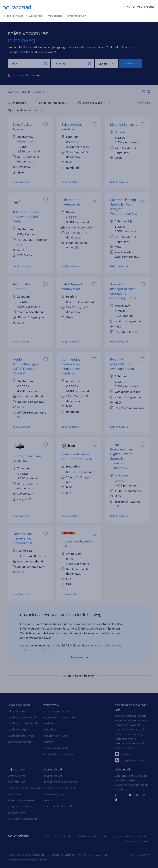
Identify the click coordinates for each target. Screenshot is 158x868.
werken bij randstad (57, 836)
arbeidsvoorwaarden (22, 800)
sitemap (145, 841)
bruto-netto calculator (22, 819)
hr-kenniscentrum (55, 736)
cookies (142, 836)
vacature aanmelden (57, 711)
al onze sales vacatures (45, 650)
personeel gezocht (56, 748)
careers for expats (20, 742)
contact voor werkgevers (60, 788)
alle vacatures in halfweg (105, 645)
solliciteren (15, 794)
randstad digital (18, 729)
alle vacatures (17, 711)
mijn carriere (16, 769)
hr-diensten (51, 723)
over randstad (78, 15)
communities (16, 782)
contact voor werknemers (60, 782)
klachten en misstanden (59, 806)
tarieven (49, 742)
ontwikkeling (16, 776)
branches (50, 729)
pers (46, 800)
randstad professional (22, 723)
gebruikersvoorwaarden (90, 836)
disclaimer (129, 841)
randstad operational (22, 717)
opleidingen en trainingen (25, 788)
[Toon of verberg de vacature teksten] (146, 92)
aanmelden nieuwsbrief (59, 754)
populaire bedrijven (21, 736)
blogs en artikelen (20, 806)
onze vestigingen (55, 794)
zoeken (130, 63)
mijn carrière (57, 15)
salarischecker (17, 812)
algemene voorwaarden (59, 717)
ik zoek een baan (16, 15)
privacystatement (121, 836)
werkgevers (37, 15)
